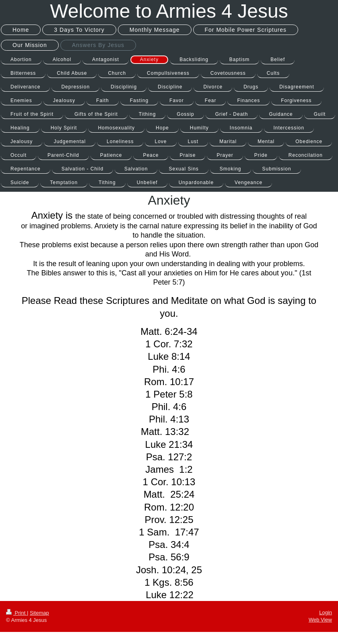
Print (16, 613)
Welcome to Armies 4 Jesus (169, 11)
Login (326, 612)
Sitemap (39, 613)
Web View (320, 620)
